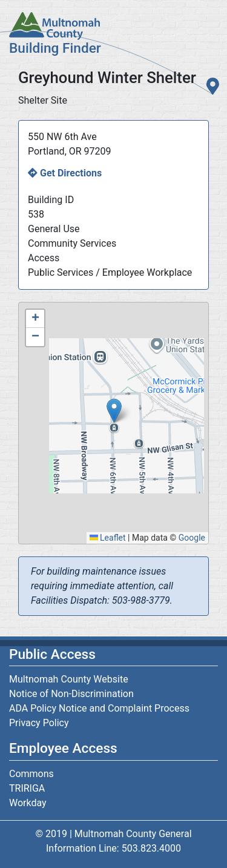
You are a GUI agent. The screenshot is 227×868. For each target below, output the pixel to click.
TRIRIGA (27, 788)
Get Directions (71, 173)
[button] (114, 411)
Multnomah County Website (69, 679)
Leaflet (108, 538)
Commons (31, 774)
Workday (28, 803)
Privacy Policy (39, 723)
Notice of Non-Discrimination (71, 694)
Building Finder (55, 48)
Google (192, 538)
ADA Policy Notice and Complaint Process (99, 708)
